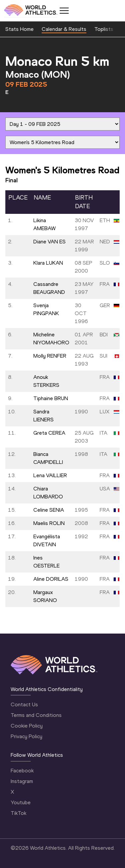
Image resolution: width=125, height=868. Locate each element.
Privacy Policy (26, 736)
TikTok (18, 813)
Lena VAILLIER (50, 475)
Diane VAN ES (49, 242)
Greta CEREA (49, 433)
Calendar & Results (64, 29)
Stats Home (19, 29)
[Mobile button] (64, 11)
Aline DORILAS (51, 579)
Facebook (22, 771)
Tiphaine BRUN (51, 398)
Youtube (21, 802)
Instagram (22, 781)
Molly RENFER (50, 356)
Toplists (104, 29)
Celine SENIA (49, 510)
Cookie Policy (27, 726)
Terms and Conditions (36, 715)
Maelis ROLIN (49, 523)
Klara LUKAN (48, 263)
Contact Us (24, 704)
